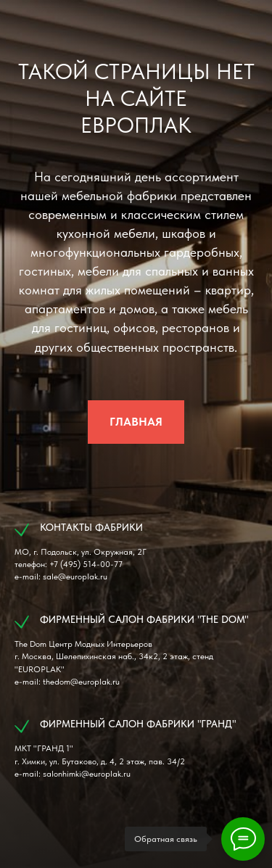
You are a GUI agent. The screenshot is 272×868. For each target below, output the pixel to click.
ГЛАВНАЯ (136, 422)
